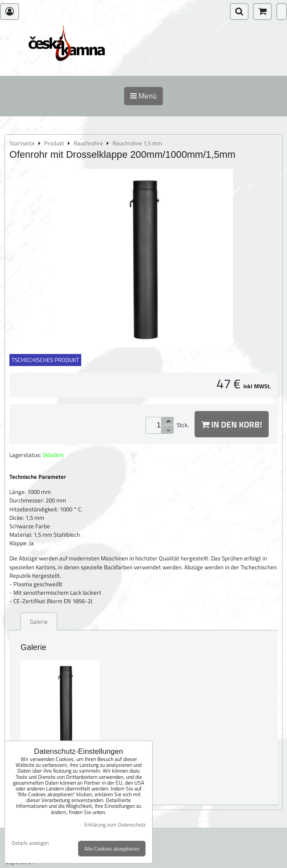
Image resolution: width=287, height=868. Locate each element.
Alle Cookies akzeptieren (112, 849)
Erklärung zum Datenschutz (115, 825)
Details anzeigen (30, 843)
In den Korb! (232, 424)
